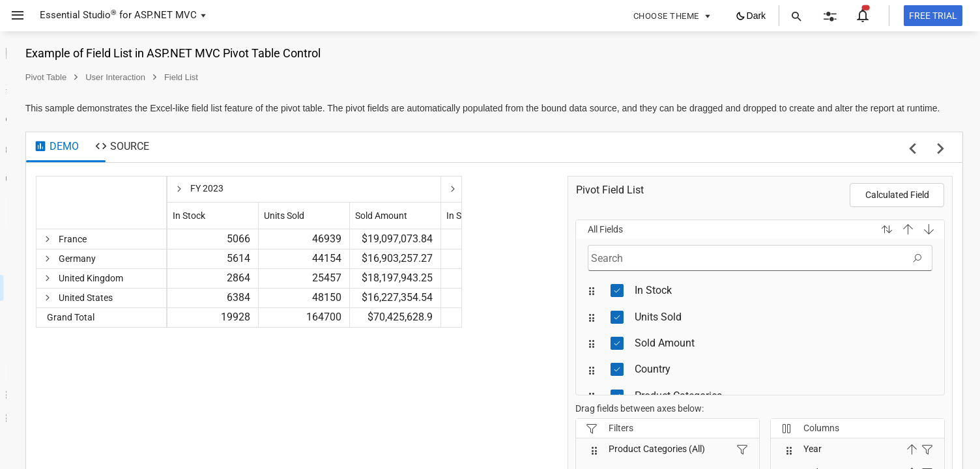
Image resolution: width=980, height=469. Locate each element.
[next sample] (941, 163)
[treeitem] (94, 134)
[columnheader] (276, 216)
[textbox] (784, 271)
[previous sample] (913, 163)
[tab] (230, 160)
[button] (882, 242)
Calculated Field (897, 208)
